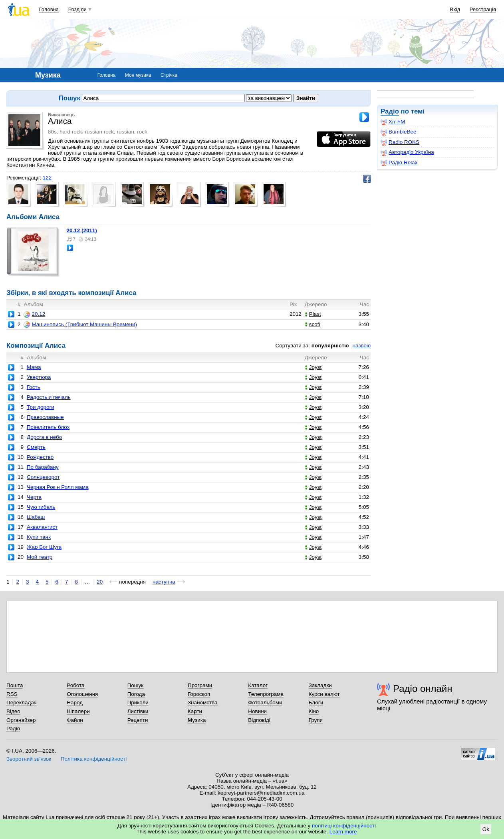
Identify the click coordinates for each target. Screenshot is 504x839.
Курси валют (324, 694)
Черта (34, 497)
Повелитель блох (48, 427)
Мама (34, 367)
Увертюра (39, 377)
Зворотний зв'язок (29, 759)
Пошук (136, 685)
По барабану (43, 467)
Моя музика (138, 75)
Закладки (320, 685)
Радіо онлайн (423, 689)
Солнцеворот (43, 477)
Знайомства (203, 702)
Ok (486, 829)
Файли (75, 720)
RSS (12, 694)
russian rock (99, 132)
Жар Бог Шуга (44, 547)
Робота (75, 685)
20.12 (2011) (82, 230)
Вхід (455, 9)
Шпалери (78, 711)
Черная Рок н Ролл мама (58, 487)
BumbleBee (398, 132)
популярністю (330, 346)
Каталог (258, 685)
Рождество (40, 457)
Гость (34, 387)
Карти (195, 711)
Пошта (15, 685)
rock (142, 132)
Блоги (316, 702)
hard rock (71, 132)
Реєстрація (483, 9)
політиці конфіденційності (344, 826)
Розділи (77, 9)
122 (47, 178)
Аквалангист (42, 527)
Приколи (138, 702)
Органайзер (21, 720)
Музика (197, 720)
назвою (362, 346)
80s (52, 132)
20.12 (34, 314)
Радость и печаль (49, 397)
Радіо (390, 111)
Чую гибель (41, 507)
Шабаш (36, 517)
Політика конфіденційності (94, 759)
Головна (49, 9)
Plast (313, 314)
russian (126, 132)
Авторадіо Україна (407, 152)
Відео (13, 711)
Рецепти (138, 720)
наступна (164, 582)
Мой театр (40, 557)
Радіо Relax (399, 163)
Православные (45, 417)
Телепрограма (266, 694)
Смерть (36, 447)
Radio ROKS (400, 142)
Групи (316, 720)
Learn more (343, 832)
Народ (75, 702)
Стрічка (169, 75)
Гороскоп (199, 694)
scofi (313, 324)
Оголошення (82, 694)
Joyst (313, 367)
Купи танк (39, 537)
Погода (136, 694)
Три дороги (41, 407)
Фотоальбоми (265, 702)
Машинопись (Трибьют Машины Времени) (80, 325)
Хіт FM (393, 122)
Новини (257, 711)
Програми (200, 685)
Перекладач (21, 702)
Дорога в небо (44, 437)
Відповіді (259, 720)
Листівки (138, 711)
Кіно (314, 711)
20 (100, 582)
